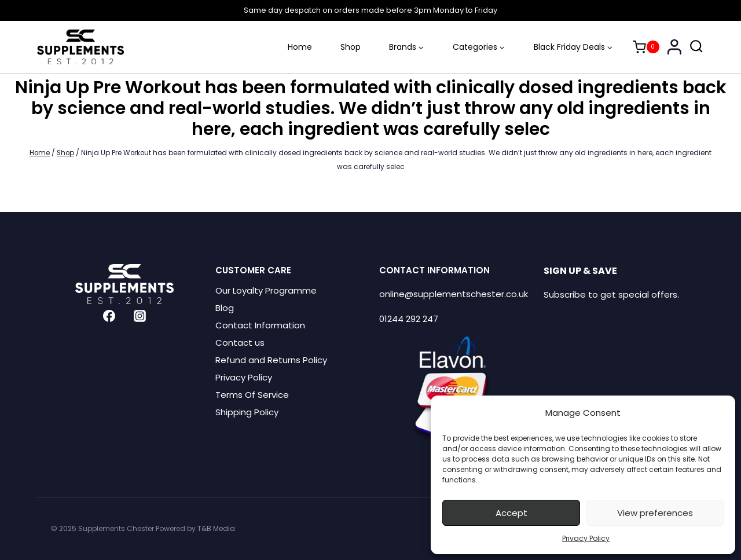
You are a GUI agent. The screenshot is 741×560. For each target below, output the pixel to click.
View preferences (655, 513)
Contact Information (260, 325)
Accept (511, 513)
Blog (225, 308)
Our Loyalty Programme (266, 290)
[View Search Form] (696, 47)
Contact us (240, 343)
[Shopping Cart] (646, 47)
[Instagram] (140, 316)
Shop (351, 47)
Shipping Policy (247, 412)
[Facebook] (109, 316)
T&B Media (216, 528)
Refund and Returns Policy (271, 360)
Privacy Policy (586, 538)
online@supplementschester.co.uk (454, 294)
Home (300, 47)
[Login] (674, 47)
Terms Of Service (252, 395)
